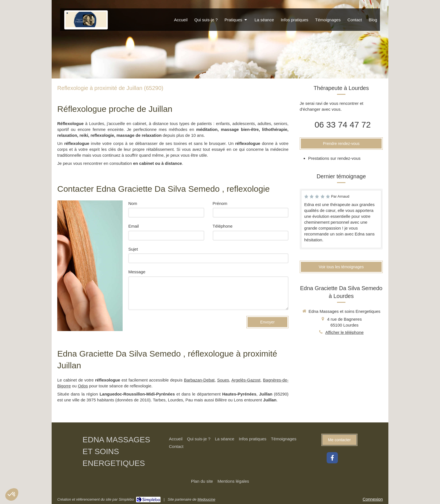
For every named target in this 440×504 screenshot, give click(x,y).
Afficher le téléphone (344, 332)
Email (134, 226)
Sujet (133, 249)
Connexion (373, 499)
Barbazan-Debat (199, 380)
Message (137, 272)
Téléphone (223, 226)
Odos (83, 386)
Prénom (220, 203)
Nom (133, 203)
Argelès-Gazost (246, 380)
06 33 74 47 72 (343, 125)
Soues (223, 380)
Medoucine (207, 499)
